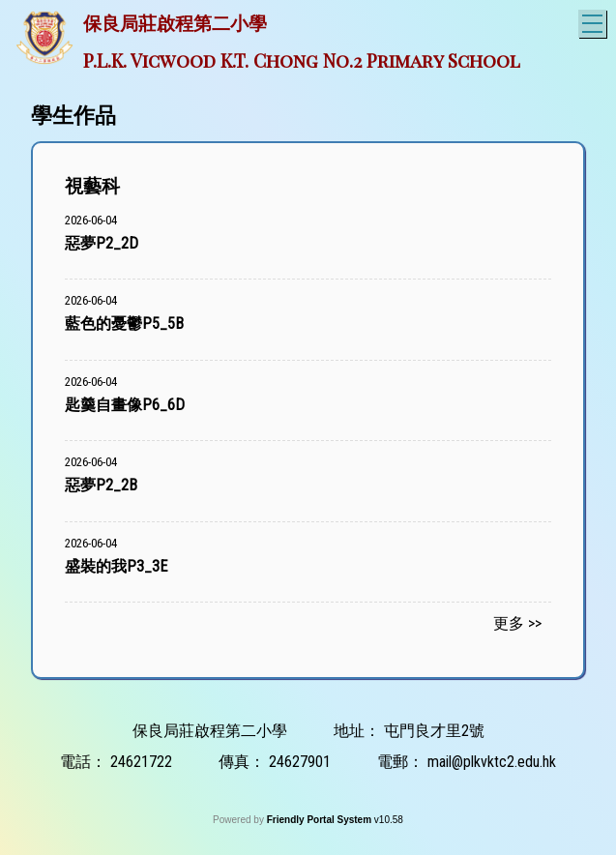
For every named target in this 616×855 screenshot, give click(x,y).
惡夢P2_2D (102, 243)
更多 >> (517, 623)
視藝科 (92, 186)
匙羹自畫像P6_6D (125, 405)
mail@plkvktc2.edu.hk (492, 762)
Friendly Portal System (321, 820)
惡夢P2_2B (101, 485)
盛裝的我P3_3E (116, 566)
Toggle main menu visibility (594, 21)
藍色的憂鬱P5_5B (124, 324)
